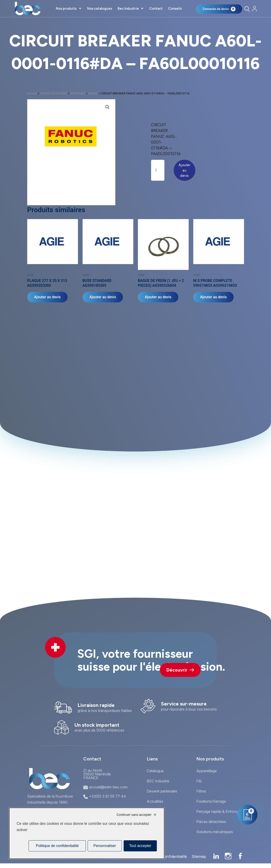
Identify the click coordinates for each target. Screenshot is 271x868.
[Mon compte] (255, 9)
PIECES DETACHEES (54, 93)
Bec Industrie (128, 9)
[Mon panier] (219, 9)
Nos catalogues (100, 9)
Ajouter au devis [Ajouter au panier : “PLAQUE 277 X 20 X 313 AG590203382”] (47, 297)
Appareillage (207, 771)
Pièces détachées (211, 822)
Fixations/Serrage (211, 801)
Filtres (201, 791)
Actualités (155, 801)
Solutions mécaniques (215, 832)
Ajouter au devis (185, 170)
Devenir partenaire (162, 791)
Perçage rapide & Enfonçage (220, 811)
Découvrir (180, 670)
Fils (199, 781)
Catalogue (155, 771)
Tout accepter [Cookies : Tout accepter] (140, 846)
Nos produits (66, 9)
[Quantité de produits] (158, 170)
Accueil (32, 93)
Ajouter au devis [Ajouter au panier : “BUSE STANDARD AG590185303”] (103, 297)
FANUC (93, 93)
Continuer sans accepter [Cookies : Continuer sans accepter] (134, 815)
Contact (156, 9)
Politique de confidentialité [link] (57, 846)
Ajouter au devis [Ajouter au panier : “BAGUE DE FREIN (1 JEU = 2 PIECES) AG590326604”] (158, 297)
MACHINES (78, 93)
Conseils (175, 9)
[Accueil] (28, 9)
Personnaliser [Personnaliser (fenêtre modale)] (105, 846)
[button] (107, 107)
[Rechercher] (247, 9)
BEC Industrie (158, 781)
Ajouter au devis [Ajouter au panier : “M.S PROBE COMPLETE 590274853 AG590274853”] (213, 297)
